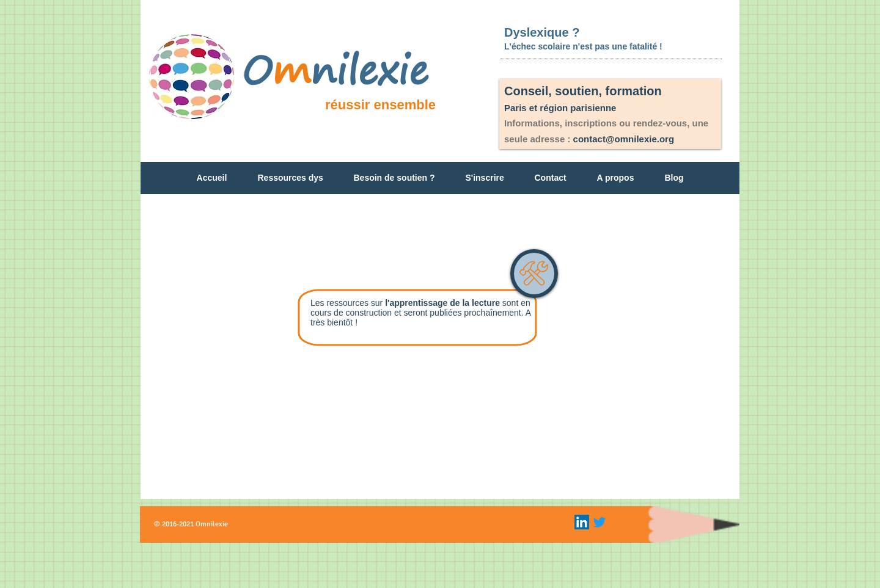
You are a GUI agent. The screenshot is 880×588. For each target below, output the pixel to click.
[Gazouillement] (599, 522)
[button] (291, 182)
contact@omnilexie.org (624, 139)
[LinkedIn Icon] (582, 522)
